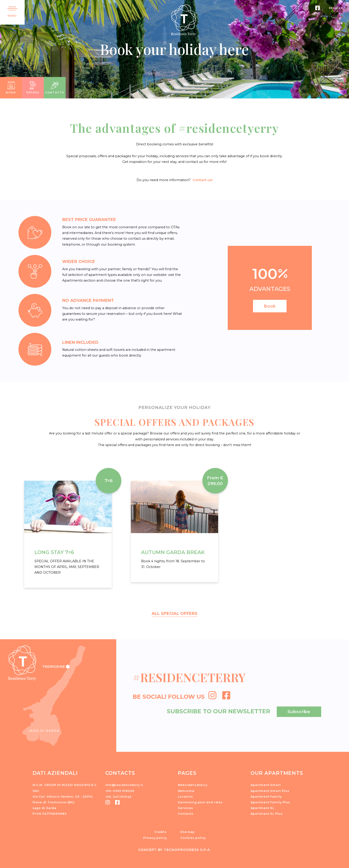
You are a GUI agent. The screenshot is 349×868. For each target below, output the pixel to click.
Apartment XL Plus (266, 813)
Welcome (186, 790)
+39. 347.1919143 (119, 796)
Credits (160, 831)
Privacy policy (155, 837)
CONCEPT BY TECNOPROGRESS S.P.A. (174, 849)
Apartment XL (262, 807)
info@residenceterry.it (125, 784)
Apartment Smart (266, 784)
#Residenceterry (193, 784)
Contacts (185, 813)
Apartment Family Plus (270, 802)
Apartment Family (266, 796)
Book (270, 305)
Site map (187, 831)
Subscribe (299, 711)
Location (185, 796)
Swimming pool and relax (200, 802)
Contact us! (203, 180)
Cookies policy (193, 837)
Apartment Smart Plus (270, 790)
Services (185, 807)
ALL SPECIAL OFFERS (175, 613)
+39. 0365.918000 (120, 790)
